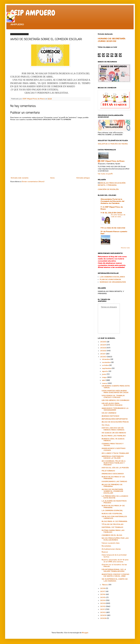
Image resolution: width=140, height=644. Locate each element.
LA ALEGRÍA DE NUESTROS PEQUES (114, 502)
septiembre (107, 368)
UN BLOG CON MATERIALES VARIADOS (114, 517)
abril (104, 380)
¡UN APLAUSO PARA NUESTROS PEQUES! (112, 404)
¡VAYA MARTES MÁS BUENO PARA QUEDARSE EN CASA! (115, 392)
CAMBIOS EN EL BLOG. (112, 535)
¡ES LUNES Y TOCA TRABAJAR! (115, 453)
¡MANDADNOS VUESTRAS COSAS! (114, 449)
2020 (104, 357)
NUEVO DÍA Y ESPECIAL (112, 514)
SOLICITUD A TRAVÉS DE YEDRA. (113, 144)
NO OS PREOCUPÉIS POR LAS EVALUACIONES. (115, 539)
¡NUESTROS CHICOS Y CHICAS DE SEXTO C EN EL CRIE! (115, 575)
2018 (103, 588)
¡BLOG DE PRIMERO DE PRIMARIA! (112, 485)
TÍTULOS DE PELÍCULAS (113, 524)
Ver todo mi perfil (105, 174)
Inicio (53, 178)
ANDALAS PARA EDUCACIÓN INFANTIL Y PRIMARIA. (112, 184)
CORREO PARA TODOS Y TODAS (112, 444)
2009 (104, 615)
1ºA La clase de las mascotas (113, 228)
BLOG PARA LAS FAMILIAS (114, 436)
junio (104, 374)
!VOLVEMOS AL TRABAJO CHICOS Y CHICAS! (113, 396)
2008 (104, 618)
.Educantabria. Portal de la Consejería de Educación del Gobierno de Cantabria (112, 201)
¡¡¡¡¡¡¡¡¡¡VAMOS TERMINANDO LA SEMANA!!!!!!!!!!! (115, 409)
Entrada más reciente (20, 178)
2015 (103, 597)
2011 (103, 609)
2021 (103, 354)
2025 (103, 342)
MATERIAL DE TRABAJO (112, 527)
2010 (103, 612)
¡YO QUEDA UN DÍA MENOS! (114, 433)
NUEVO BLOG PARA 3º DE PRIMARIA (113, 506)
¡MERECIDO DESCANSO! (113, 474)
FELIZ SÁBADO (108, 471)
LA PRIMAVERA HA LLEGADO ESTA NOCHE (115, 497)
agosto (105, 371)
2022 (103, 351)
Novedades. (106, 546)
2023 (103, 348)
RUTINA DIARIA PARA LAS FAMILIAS (113, 531)
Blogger (85, 633)
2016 (103, 594)
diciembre (106, 359)
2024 (103, 345)
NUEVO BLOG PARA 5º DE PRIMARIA (113, 478)
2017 (103, 591)
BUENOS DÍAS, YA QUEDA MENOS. (113, 440)
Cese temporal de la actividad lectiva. (114, 556)
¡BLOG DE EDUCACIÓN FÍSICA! (115, 422)
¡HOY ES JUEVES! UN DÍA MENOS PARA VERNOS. (113, 429)
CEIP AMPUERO (33, 13)
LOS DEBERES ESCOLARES (112, 277)
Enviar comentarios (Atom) (33, 181)
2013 (103, 603)
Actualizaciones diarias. (111, 549)
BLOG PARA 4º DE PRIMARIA (114, 521)
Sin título (106, 425)
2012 (103, 606)
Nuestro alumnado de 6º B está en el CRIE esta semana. (115, 561)
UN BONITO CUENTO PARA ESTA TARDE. (116, 387)
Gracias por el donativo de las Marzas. (114, 565)
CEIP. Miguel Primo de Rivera (112, 161)
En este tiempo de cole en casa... (118, 216)
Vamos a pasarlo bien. (111, 543)
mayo (105, 377)
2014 (103, 600)
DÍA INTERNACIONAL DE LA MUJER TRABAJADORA (114, 570)
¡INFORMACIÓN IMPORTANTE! (115, 419)
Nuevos (105, 552)
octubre (106, 365)
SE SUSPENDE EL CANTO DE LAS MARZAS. (115, 580)
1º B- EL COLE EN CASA (111, 213)
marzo (105, 383)
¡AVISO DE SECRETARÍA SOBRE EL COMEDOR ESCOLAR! (112, 491)
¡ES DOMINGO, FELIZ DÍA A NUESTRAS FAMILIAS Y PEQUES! (114, 463)
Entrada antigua (83, 178)
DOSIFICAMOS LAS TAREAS (114, 481)
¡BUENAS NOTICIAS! (110, 416)
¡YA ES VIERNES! (109, 413)
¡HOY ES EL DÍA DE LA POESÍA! (115, 468)
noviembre (107, 362)
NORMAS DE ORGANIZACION (113, 282)
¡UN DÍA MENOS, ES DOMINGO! (115, 400)
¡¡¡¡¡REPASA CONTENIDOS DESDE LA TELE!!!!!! (113, 457)
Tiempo (104, 307)
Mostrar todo (125, 248)
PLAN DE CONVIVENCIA (110, 279)
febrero (105, 585)
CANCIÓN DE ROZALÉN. (108, 189)
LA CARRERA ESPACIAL (112, 510)
